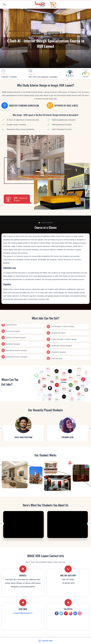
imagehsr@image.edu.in (23, 613)
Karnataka (53, 33)
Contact (36, 33)
